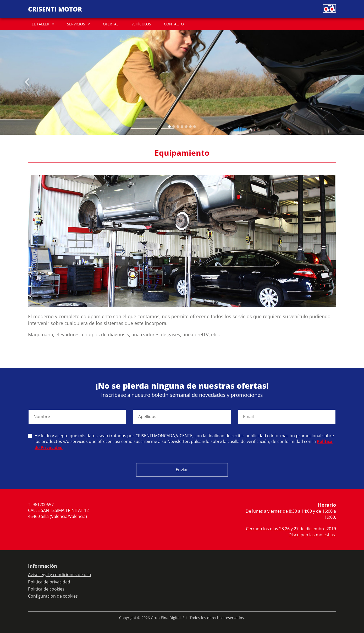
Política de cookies (46, 589)
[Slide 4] (186, 127)
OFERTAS (111, 24)
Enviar (182, 470)
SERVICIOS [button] (76, 24)
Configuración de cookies (53, 596)
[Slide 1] (174, 127)
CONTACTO (174, 24)
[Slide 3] (182, 127)
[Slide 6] (195, 127)
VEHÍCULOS (141, 24)
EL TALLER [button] (40, 24)
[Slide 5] (190, 127)
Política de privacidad (49, 582)
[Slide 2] (178, 127)
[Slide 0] (169, 127)
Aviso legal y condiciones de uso (60, 575)
